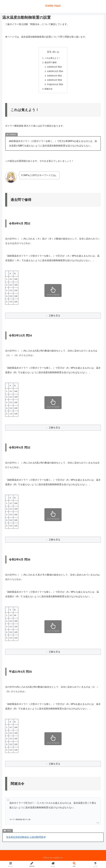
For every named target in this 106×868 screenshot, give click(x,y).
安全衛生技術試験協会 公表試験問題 (26, 838)
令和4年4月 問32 (54, 67)
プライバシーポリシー (53, 859)
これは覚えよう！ (52, 58)
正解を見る (55, 317)
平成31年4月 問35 (55, 85)
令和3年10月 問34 (55, 72)
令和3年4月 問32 (54, 76)
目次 (49, 52)
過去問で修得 (50, 63)
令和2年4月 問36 (54, 81)
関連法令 (48, 90)
